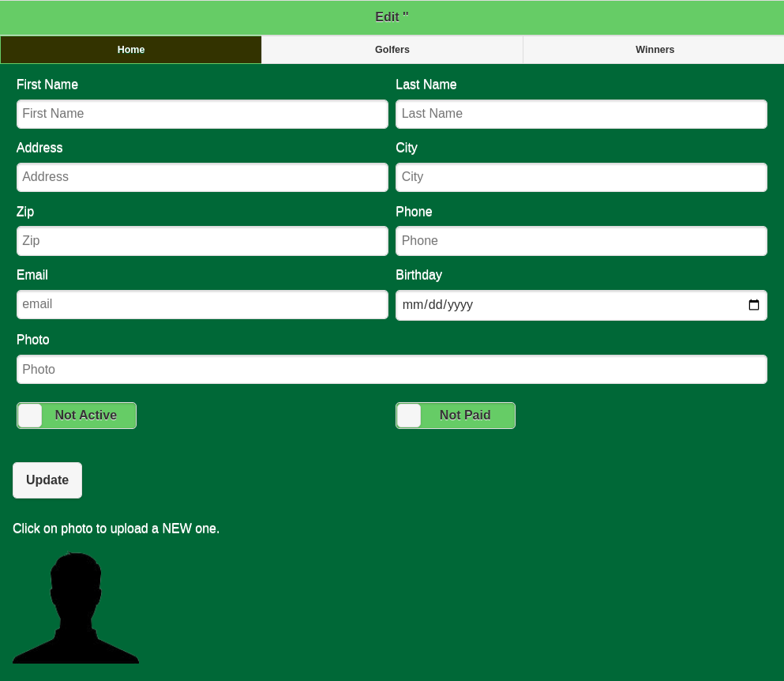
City (581, 166)
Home (131, 50)
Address (203, 166)
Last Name (581, 103)
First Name (203, 103)
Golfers (392, 50)
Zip (203, 230)
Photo (392, 358)
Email (203, 293)
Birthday (581, 294)
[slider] (30, 416)
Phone (581, 230)
